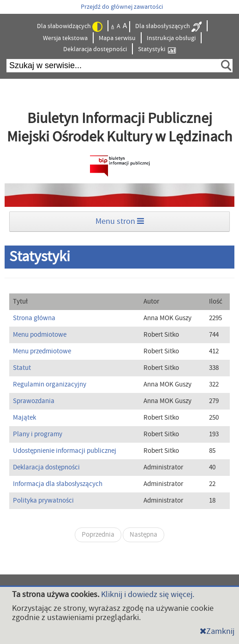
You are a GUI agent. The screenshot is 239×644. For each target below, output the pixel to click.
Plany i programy (38, 434)
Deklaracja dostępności (95, 49)
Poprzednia (98, 535)
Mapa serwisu (117, 38)
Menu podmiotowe (40, 335)
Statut (22, 368)
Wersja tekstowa (65, 38)
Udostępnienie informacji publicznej (65, 451)
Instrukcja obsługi (171, 38)
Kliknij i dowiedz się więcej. (148, 594)
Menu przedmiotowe (42, 351)
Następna (143, 535)
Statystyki (157, 50)
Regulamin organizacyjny (50, 384)
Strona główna (34, 318)
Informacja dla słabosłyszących (58, 484)
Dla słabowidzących (70, 27)
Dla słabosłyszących (168, 27)
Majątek (24, 418)
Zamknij (217, 631)
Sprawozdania (34, 401)
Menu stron (120, 221)
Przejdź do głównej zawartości (122, 7)
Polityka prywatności (43, 501)
